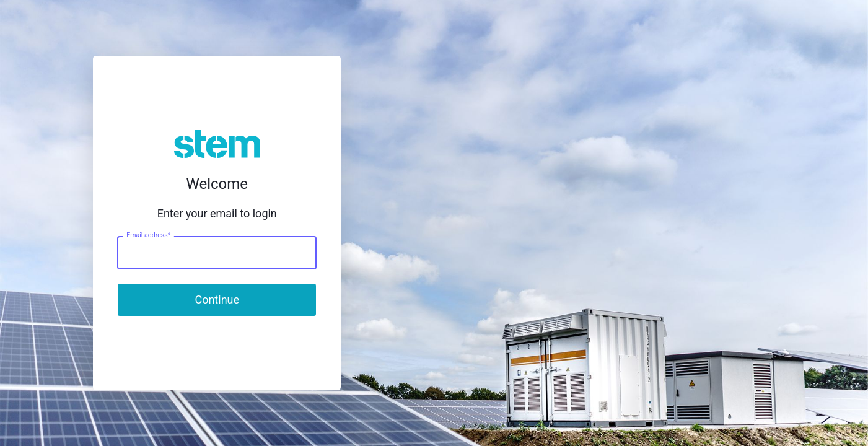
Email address (148, 235)
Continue (217, 300)
